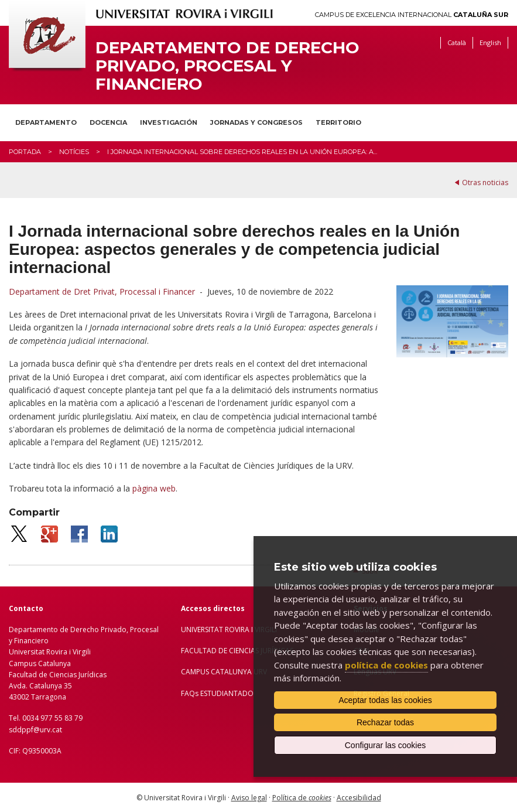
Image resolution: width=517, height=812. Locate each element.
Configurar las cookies (386, 745)
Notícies (74, 152)
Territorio (338, 122)
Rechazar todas (385, 722)
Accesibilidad (359, 798)
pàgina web (154, 488)
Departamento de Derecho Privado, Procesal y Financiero (227, 66)
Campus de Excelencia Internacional (412, 15)
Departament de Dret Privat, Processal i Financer (102, 291)
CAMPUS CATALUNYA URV (224, 672)
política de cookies (386, 665)
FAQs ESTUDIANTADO (217, 693)
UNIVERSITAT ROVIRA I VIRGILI (229, 630)
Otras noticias (485, 182)
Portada (25, 152)
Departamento (46, 122)
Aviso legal (249, 798)
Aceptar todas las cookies (385, 700)
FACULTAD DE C (207, 651)
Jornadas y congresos (256, 122)
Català (457, 42)
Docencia (108, 122)
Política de (302, 798)
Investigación (169, 122)
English (490, 42)
